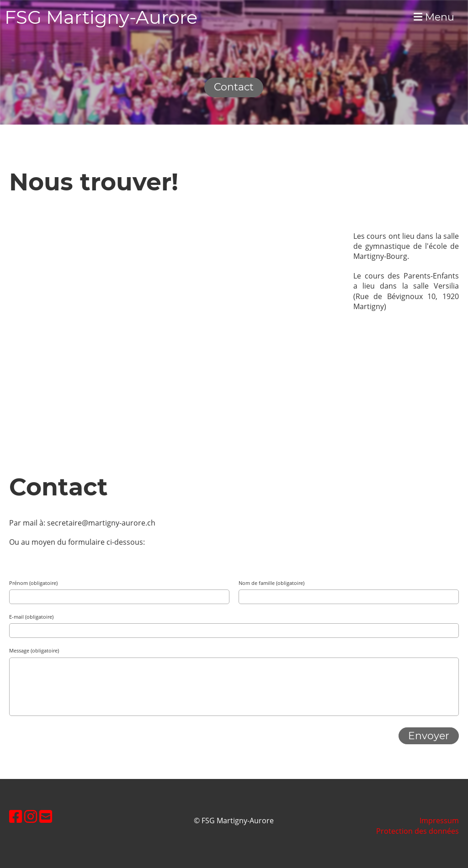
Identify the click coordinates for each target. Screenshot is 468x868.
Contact (234, 87)
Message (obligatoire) (34, 650)
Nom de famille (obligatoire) (271, 583)
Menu (434, 17)
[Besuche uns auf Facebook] (16, 816)
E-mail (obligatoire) (31, 617)
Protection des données (417, 831)
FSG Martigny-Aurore (101, 17)
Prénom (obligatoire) (33, 583)
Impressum (439, 821)
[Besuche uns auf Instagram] (31, 816)
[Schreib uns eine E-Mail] (46, 816)
